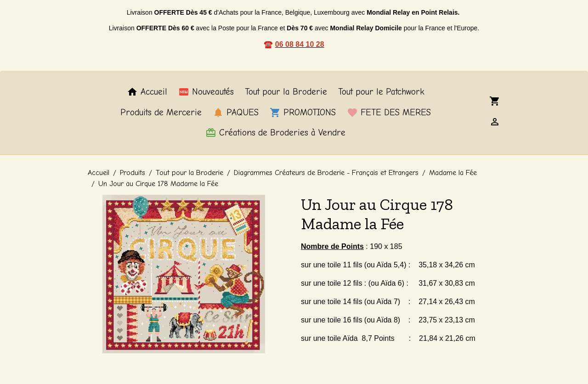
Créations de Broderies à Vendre (275, 133)
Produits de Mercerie (161, 113)
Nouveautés (206, 92)
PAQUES (236, 113)
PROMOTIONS (303, 113)
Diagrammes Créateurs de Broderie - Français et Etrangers (326, 173)
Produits (133, 173)
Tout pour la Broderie (286, 92)
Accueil (147, 92)
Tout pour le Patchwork (381, 92)
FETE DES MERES (389, 113)
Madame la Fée (453, 173)
